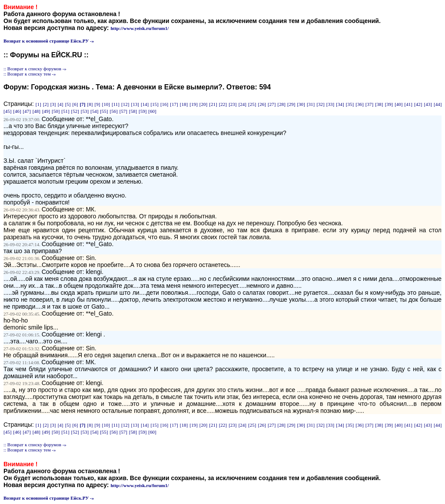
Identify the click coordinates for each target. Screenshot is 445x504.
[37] (369, 104)
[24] (242, 104)
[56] (113, 111)
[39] (389, 104)
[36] (359, 104)
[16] (164, 104)
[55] (104, 111)
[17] (174, 104)
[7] (83, 104)
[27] (272, 104)
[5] (68, 104)
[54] (94, 111)
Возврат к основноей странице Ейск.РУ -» (49, 41)
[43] (428, 104)
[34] (340, 104)
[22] (223, 104)
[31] (311, 104)
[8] (90, 104)
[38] (379, 104)
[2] (46, 104)
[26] (262, 104)
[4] (61, 104)
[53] (85, 111)
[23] (232, 104)
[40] (399, 104)
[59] (143, 111)
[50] (56, 111)
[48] (37, 111)
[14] (145, 104)
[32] (320, 104)
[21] (213, 104)
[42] (418, 104)
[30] (301, 104)
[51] (65, 111)
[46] (17, 111)
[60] (152, 111)
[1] (38, 104)
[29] (291, 104)
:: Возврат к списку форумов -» (35, 69)
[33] (330, 104)
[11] (116, 104)
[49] (46, 111)
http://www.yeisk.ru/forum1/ (139, 28)
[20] (203, 104)
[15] (154, 104)
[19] (193, 104)
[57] (123, 111)
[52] (75, 111)
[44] (438, 104)
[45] (7, 111)
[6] (75, 104)
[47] (27, 111)
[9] (98, 104)
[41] (408, 104)
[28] (282, 104)
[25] (252, 104)
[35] (350, 104)
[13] (135, 104)
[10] (106, 104)
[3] (53, 104)
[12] (125, 104)
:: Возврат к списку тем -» (30, 74)
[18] (184, 104)
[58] (133, 111)
